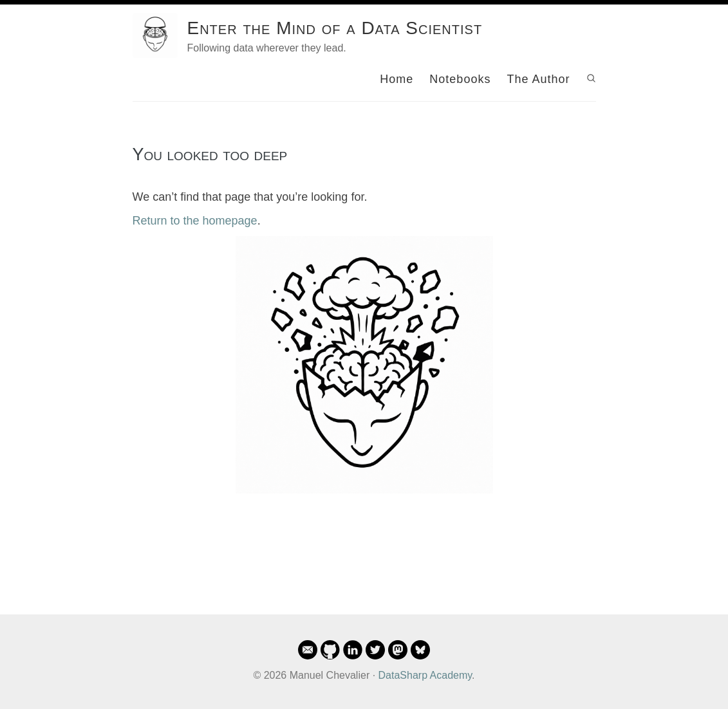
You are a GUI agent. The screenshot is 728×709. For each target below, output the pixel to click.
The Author (538, 79)
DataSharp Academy (425, 675)
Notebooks (460, 79)
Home (397, 79)
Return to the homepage (195, 221)
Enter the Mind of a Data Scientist (335, 28)
